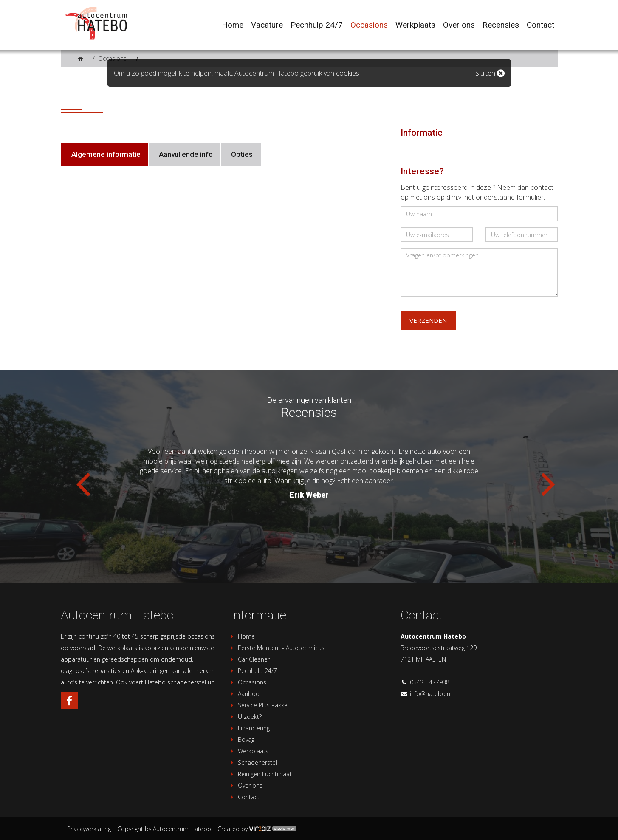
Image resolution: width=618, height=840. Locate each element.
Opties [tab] (241, 154)
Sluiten (490, 73)
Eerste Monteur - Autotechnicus (277, 648)
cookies (348, 73)
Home (242, 636)
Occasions (112, 58)
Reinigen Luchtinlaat (260, 774)
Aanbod (244, 694)
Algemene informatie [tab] (105, 154)
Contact (244, 797)
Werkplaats (248, 751)
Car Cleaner (249, 659)
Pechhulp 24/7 (253, 671)
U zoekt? (245, 717)
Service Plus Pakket (259, 705)
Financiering (249, 728)
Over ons (246, 785)
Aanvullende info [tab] (185, 154)
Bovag (241, 740)
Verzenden (428, 320)
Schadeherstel (253, 762)
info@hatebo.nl (431, 694)
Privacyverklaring (89, 829)
